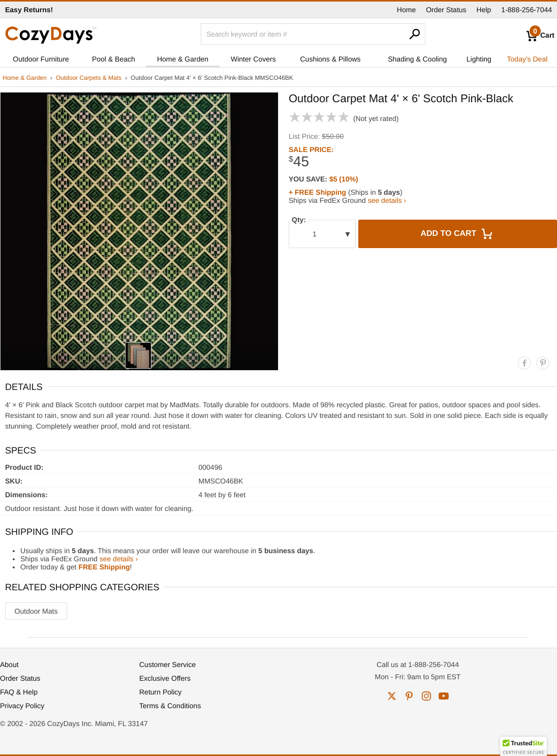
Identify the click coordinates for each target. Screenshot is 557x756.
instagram (426, 696)
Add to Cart (457, 234)
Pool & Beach (114, 59)
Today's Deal (528, 59)
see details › (387, 200)
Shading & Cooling (417, 59)
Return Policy (160, 692)
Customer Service (167, 664)
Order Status (446, 10)
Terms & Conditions (170, 706)
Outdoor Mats (36, 611)
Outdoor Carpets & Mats (89, 78)
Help (484, 10)
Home (406, 10)
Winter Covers (253, 59)
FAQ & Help (19, 692)
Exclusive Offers (165, 678)
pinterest (409, 696)
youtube (444, 696)
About (9, 664)
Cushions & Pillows (330, 59)
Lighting (479, 59)
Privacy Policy (22, 706)
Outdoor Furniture (41, 59)
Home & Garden (183, 59)
